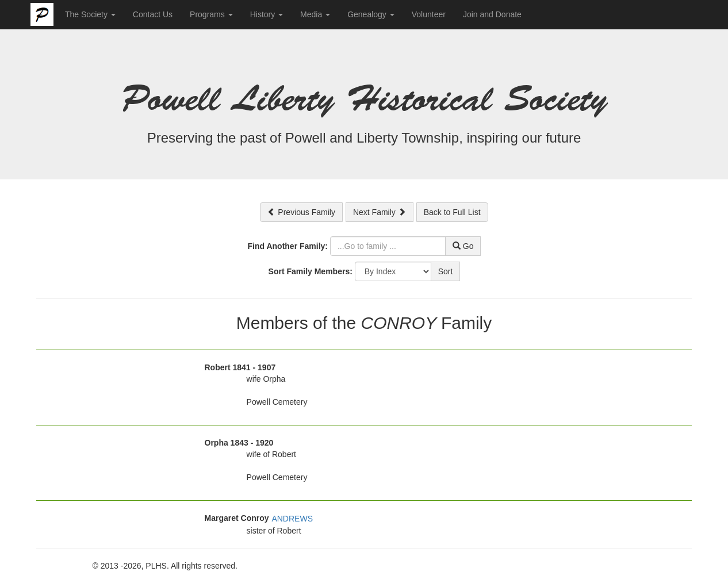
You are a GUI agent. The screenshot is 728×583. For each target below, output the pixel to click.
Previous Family (301, 212)
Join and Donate (492, 14)
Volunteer (429, 14)
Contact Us (153, 14)
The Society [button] (90, 14)
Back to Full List (452, 212)
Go (463, 246)
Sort (446, 271)
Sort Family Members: (311, 271)
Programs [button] (211, 14)
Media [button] (315, 14)
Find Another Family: (288, 246)
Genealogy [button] (371, 14)
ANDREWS (292, 519)
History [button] (267, 14)
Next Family (380, 212)
